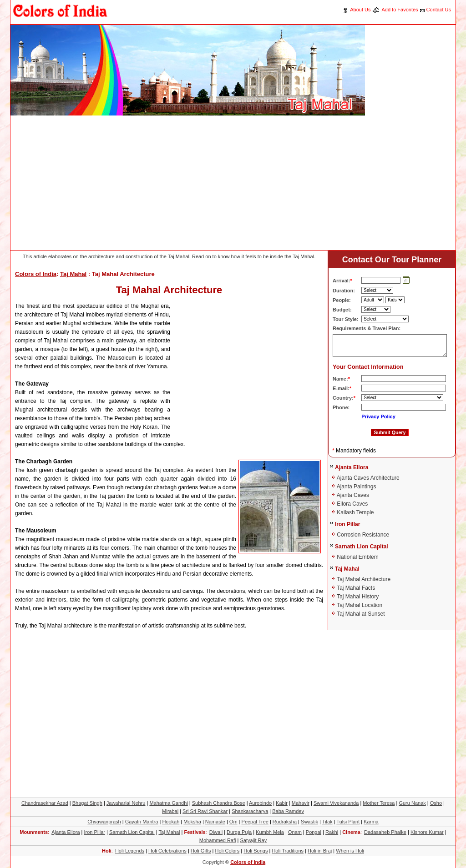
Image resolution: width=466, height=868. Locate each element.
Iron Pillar (347, 524)
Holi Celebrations (167, 851)
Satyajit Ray (253, 840)
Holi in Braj (320, 851)
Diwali (216, 832)
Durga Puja (239, 832)
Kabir (282, 803)
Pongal (314, 832)
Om (233, 822)
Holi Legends (130, 851)
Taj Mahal (73, 274)
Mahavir (301, 803)
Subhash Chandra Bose (219, 803)
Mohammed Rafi (218, 840)
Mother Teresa (379, 803)
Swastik (309, 822)
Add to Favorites (400, 10)
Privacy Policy (378, 416)
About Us (360, 10)
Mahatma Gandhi (168, 803)
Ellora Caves (352, 504)
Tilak (327, 822)
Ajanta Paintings (357, 487)
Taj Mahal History (358, 597)
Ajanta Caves (353, 495)
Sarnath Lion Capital (362, 547)
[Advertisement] (176, 184)
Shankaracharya (250, 811)
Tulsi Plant (348, 822)
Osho (436, 803)
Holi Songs (256, 851)
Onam (295, 832)
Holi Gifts (201, 851)
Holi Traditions (288, 851)
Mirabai (170, 811)
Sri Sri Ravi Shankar (205, 811)
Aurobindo (260, 803)
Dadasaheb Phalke (385, 832)
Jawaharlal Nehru (126, 803)
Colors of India (36, 274)
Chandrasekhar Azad (45, 803)
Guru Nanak (412, 803)
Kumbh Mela (270, 832)
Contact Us (439, 10)
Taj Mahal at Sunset (361, 614)
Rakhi (332, 832)
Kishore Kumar (427, 832)
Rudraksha (285, 822)
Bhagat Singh (87, 803)
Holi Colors (227, 851)
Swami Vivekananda (336, 803)
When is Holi (350, 851)
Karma (371, 822)
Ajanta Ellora (352, 467)
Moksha (192, 822)
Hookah (171, 822)
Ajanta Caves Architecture (368, 478)
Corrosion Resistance (363, 535)
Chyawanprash (104, 822)
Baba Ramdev (288, 811)
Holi (107, 851)
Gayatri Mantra (142, 822)
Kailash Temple (355, 512)
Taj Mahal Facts (356, 588)
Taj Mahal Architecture (364, 579)
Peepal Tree (255, 822)
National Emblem (357, 557)
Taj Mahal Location (360, 605)
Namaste (215, 822)
